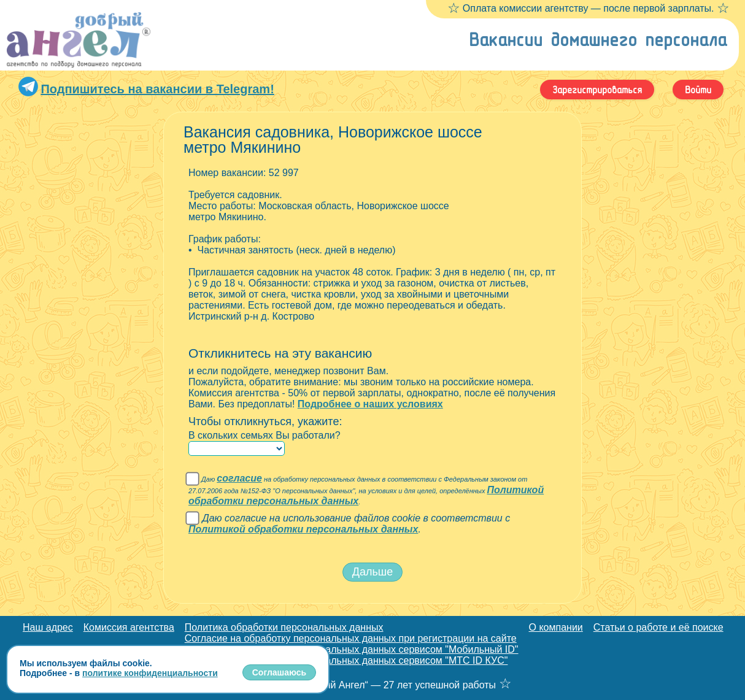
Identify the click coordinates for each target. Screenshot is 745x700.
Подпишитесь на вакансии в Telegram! (157, 89)
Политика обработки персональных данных (284, 627)
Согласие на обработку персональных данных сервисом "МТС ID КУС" (346, 660)
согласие (239, 478)
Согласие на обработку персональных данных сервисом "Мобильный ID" (352, 649)
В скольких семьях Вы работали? (264, 435)
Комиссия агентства (129, 627)
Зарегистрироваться (597, 90)
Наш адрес (48, 627)
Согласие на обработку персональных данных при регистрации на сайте (351, 638)
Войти (698, 90)
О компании (556, 627)
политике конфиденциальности (150, 673)
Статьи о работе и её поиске (658, 627)
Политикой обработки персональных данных (303, 529)
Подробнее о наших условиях (370, 404)
